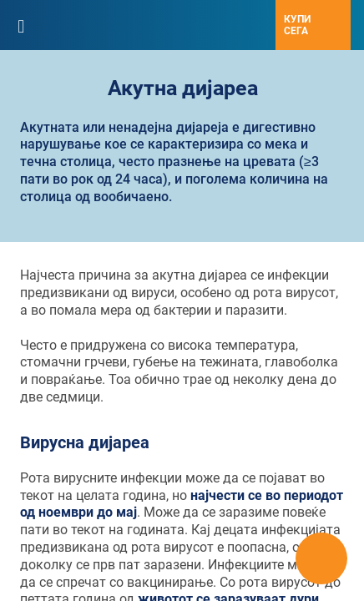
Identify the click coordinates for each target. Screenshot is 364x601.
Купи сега (297, 25)
